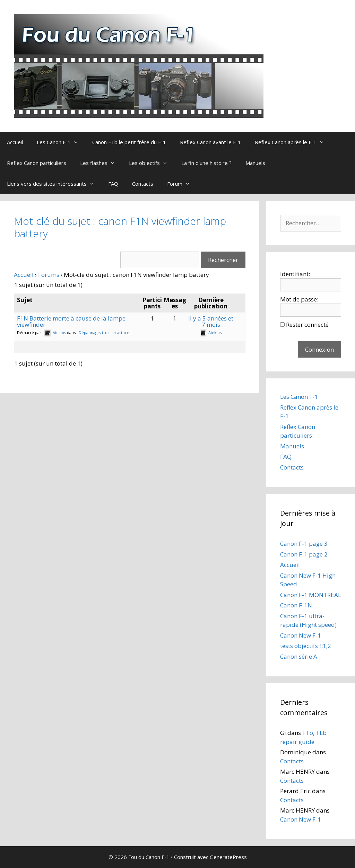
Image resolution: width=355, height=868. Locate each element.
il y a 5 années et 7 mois (211, 321)
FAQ (113, 184)
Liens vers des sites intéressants (54, 184)
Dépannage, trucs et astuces (105, 332)
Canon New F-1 (301, 635)
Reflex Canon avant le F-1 (210, 142)
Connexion (319, 349)
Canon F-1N (296, 605)
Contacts (143, 184)
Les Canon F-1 (61, 142)
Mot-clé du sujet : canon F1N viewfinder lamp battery (120, 227)
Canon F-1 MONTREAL (311, 595)
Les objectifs (152, 163)
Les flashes (101, 163)
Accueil (15, 142)
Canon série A (299, 656)
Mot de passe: (299, 299)
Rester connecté (307, 325)
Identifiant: (295, 274)
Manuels (255, 163)
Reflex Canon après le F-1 (293, 142)
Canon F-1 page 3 (304, 543)
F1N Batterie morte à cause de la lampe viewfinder (71, 321)
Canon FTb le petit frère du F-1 (129, 142)
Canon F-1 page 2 (304, 554)
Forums (49, 275)
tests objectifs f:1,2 (306, 646)
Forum (182, 184)
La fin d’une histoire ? (206, 163)
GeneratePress (228, 857)
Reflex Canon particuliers (37, 163)
